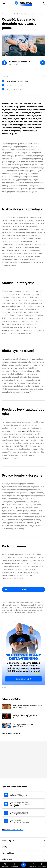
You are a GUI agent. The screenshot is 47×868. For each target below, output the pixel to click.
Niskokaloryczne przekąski (17, 81)
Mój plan (14, 866)
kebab (14, 174)
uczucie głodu (26, 431)
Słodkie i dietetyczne (15, 85)
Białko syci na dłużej (15, 89)
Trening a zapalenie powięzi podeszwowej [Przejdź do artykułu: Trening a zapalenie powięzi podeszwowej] (23, 726)
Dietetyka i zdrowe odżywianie (32, 14)
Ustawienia (42, 866)
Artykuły (16, 14)
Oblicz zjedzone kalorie (23, 813)
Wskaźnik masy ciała (23, 795)
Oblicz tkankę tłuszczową (23, 821)
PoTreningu (6, 14)
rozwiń (41, 76)
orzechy (5, 505)
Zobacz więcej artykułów (11, 733)
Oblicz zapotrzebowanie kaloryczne (23, 804)
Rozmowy (32, 866)
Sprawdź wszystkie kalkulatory (13, 829)
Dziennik (5, 866)
